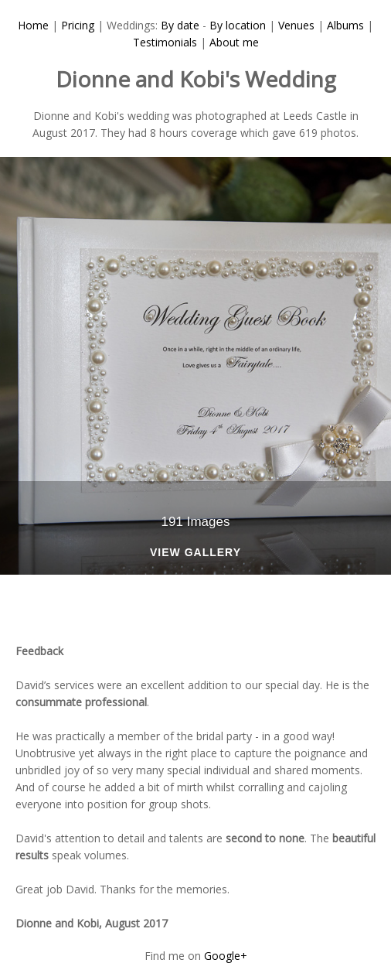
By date (180, 25)
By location (238, 25)
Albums (345, 25)
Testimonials (165, 42)
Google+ (226, 956)
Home (33, 25)
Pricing (78, 25)
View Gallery (195, 553)
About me (234, 42)
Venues (296, 25)
